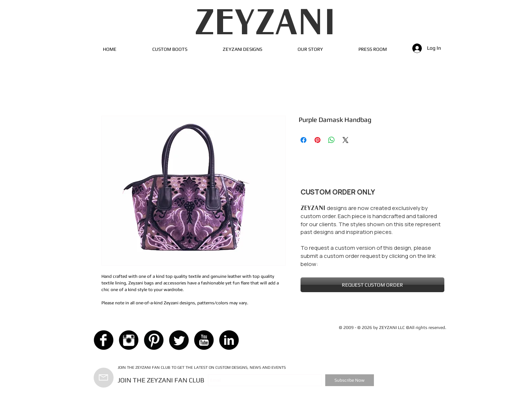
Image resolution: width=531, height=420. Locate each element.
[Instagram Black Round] (129, 340)
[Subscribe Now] (350, 380)
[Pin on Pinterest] (317, 140)
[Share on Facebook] (303, 140)
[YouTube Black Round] (204, 340)
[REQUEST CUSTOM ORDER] (372, 285)
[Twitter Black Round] (179, 340)
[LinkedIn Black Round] (229, 340)
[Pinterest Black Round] (154, 340)
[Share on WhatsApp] (332, 140)
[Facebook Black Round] (104, 340)
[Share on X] (346, 140)
